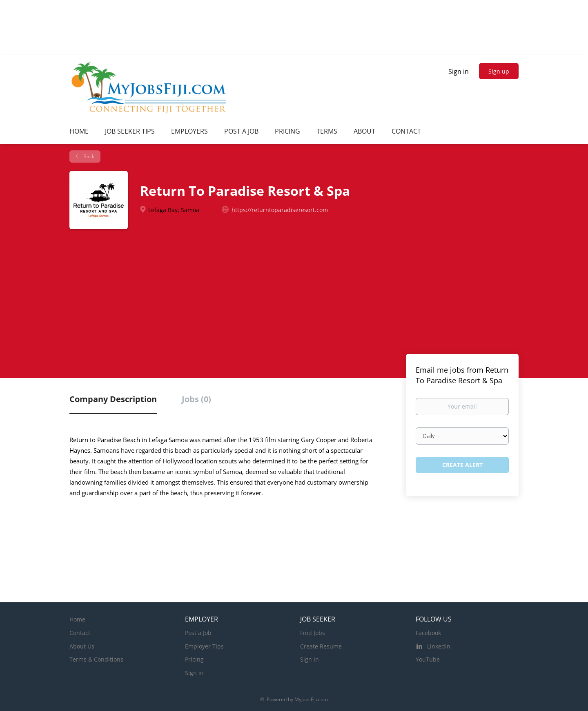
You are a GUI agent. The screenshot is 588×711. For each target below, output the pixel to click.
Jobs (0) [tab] (196, 399)
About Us (82, 646)
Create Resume (321, 646)
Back (88, 156)
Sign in (459, 72)
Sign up (499, 71)
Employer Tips (204, 646)
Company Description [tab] (113, 399)
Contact (80, 633)
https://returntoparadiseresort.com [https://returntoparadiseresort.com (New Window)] (280, 210)
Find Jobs (313, 633)
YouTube (428, 659)
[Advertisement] (294, 291)
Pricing (194, 659)
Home (77, 619)
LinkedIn (439, 646)
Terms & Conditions (96, 659)
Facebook (428, 633)
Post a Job (198, 633)
